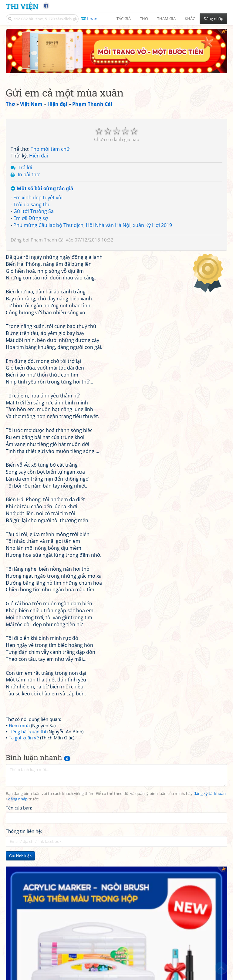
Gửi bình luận (20, 856)
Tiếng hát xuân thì (27, 732)
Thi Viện (22, 6)
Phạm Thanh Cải (48, 240)
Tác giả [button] (124, 19)
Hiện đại (39, 156)
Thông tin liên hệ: (24, 831)
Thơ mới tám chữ (50, 149)
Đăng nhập (213, 19)
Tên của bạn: (19, 808)
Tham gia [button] (166, 19)
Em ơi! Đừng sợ (31, 218)
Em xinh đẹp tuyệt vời (38, 198)
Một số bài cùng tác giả (42, 189)
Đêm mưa (19, 725)
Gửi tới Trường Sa (34, 211)
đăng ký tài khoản (210, 794)
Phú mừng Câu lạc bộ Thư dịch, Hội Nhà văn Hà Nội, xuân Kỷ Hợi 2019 (93, 225)
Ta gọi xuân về (24, 738)
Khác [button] (190, 19)
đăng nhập (18, 799)
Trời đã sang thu (32, 204)
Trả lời (25, 167)
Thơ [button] (144, 19)
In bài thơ (29, 174)
